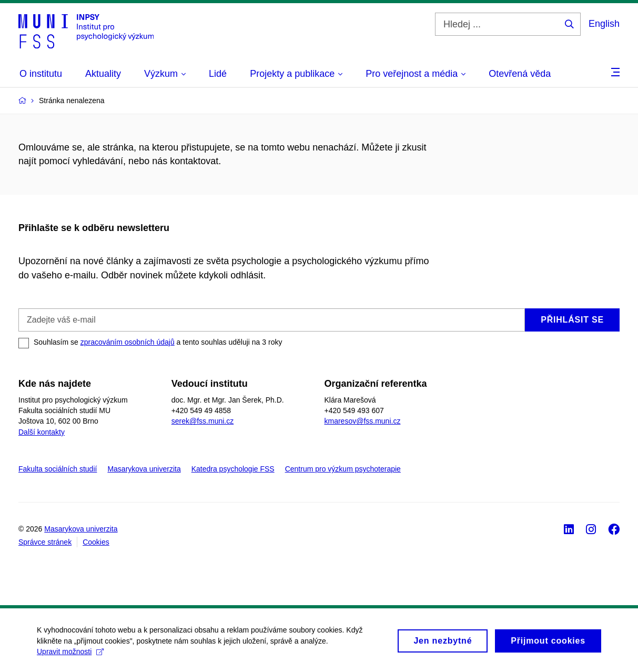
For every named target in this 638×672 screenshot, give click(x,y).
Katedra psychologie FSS (233, 469)
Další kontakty (42, 432)
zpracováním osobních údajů (128, 342)
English (604, 24)
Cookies (96, 542)
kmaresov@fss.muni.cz (363, 421)
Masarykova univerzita (144, 469)
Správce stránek (45, 542)
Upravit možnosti (70, 656)
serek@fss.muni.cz (202, 421)
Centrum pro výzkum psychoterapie (343, 469)
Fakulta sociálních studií (58, 469)
